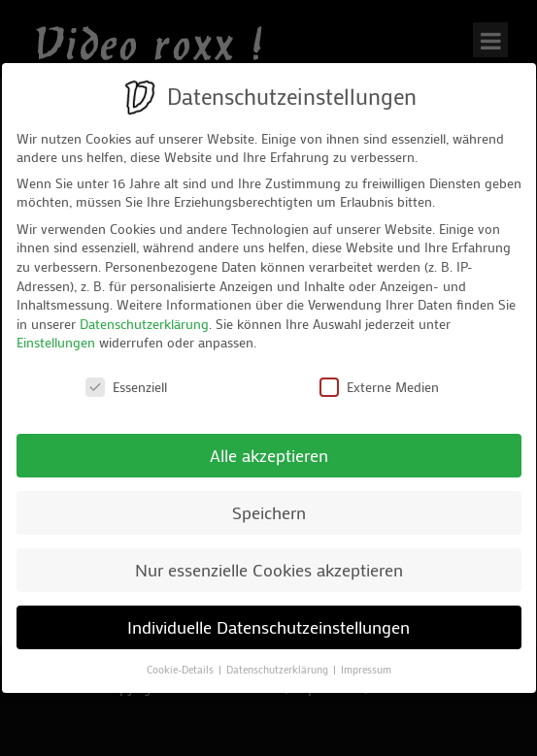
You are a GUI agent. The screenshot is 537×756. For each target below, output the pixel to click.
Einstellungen (56, 342)
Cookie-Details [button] (182, 670)
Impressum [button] (366, 670)
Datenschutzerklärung (144, 324)
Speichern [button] (269, 513)
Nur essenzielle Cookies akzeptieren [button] (269, 570)
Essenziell (126, 387)
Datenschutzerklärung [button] (279, 670)
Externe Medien (379, 387)
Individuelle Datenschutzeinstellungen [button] (268, 627)
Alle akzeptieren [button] (269, 456)
